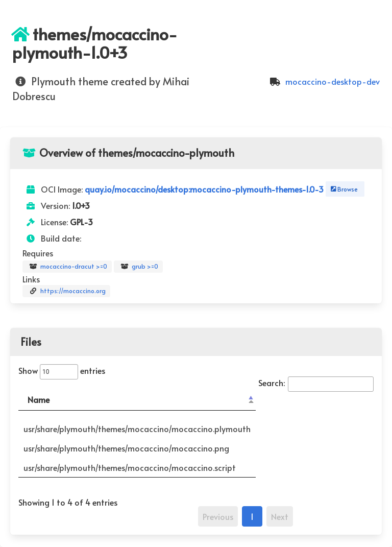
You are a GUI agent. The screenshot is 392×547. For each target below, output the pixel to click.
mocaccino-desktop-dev (323, 81)
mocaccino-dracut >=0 (67, 267)
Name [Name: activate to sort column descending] (39, 399)
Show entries (62, 370)
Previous (218, 516)
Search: (316, 383)
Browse (343, 189)
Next (280, 516)
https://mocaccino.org (66, 291)
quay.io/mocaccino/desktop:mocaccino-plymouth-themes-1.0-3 (205, 189)
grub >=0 (138, 267)
